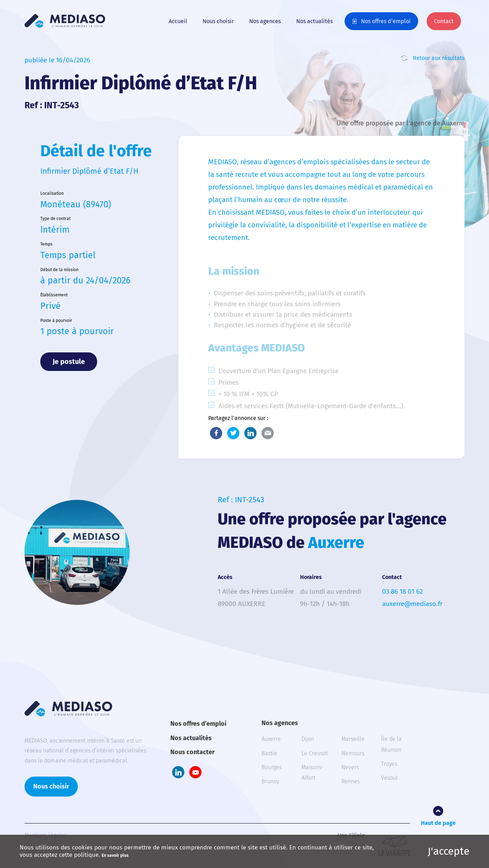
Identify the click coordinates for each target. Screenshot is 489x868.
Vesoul (389, 778)
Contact (444, 21)
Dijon (308, 739)
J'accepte (449, 851)
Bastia (269, 753)
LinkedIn (250, 433)
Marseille (353, 739)
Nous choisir (218, 21)
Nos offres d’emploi (386, 21)
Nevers (350, 767)
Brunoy (270, 781)
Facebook (216, 433)
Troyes (389, 764)
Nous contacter (192, 752)
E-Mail (268, 433)
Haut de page (438, 823)
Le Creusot (315, 753)
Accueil (178, 21)
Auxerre (271, 739)
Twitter (233, 433)
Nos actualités (314, 21)
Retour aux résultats (439, 58)
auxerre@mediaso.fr (412, 604)
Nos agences (265, 21)
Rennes (351, 781)
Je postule (69, 361)
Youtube (195, 772)
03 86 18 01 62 (402, 591)
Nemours (353, 753)
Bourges (272, 767)
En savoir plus (115, 855)
